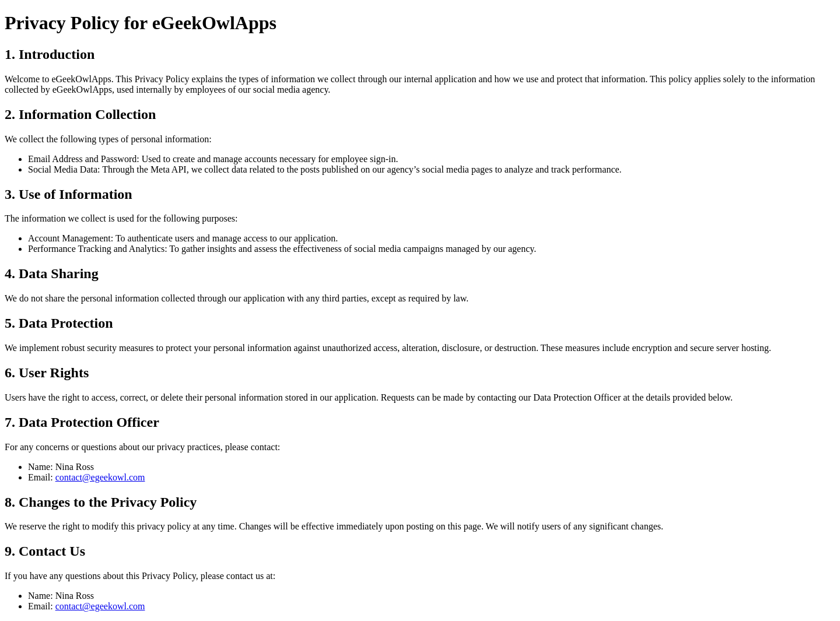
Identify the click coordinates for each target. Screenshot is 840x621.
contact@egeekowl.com (100, 477)
